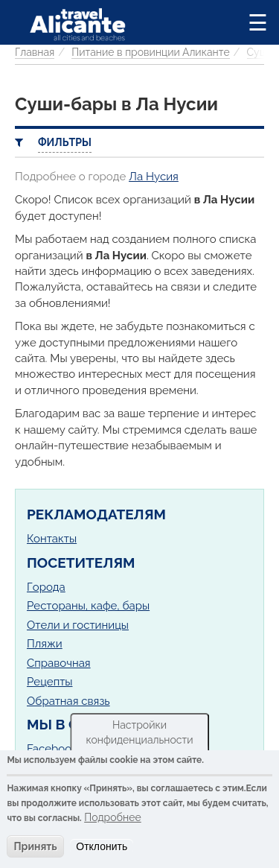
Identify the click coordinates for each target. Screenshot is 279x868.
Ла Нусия (154, 177)
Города (46, 587)
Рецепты (49, 682)
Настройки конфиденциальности (139, 732)
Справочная (59, 663)
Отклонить (102, 846)
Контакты (52, 539)
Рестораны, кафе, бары (88, 606)
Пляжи (45, 644)
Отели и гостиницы (78, 625)
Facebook (52, 749)
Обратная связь (68, 701)
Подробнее (113, 817)
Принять (35, 846)
